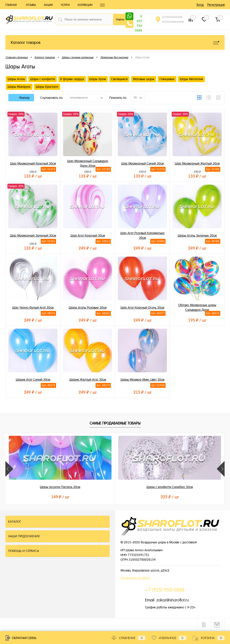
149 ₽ (42, 497)
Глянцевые (167, 79)
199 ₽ (188, 497)
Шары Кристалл (47, 87)
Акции (48, 5)
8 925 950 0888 (139, 17)
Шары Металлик (191, 79)
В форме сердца (72, 79)
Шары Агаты (16, 79)
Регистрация (216, 5)
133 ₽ (33, 175)
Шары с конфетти (43, 79)
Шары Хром (98, 79)
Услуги (65, 5)
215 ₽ (142, 392)
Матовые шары (144, 79)
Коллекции (85, 5)
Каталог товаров (115, 42)
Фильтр (21, 98)
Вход (200, 5)
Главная (11, 5)
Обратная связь (21, 638)
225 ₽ (115, 497)
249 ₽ (88, 247)
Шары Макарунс (19, 87)
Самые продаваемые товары (115, 423)
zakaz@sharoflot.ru (173, 600)
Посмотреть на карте (135, 578)
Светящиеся (119, 79)
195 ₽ (197, 320)
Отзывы (31, 5)
